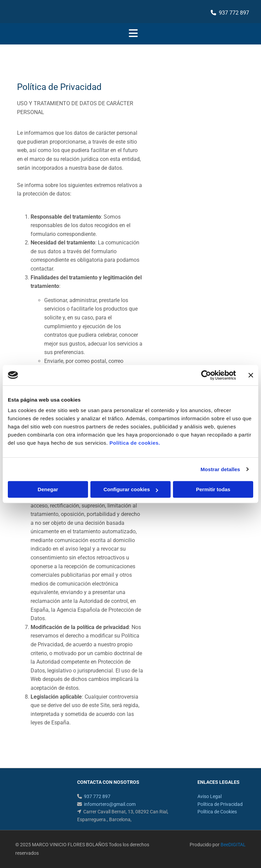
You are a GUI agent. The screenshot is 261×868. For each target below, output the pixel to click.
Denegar (48, 489)
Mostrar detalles (220, 469)
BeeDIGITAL (233, 845)
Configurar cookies (131, 489)
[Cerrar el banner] (251, 375)
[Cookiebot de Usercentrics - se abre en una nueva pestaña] (206, 375)
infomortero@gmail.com (110, 804)
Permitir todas (213, 489)
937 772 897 (234, 13)
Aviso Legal (210, 796)
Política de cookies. (135, 443)
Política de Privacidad (220, 804)
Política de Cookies (217, 812)
